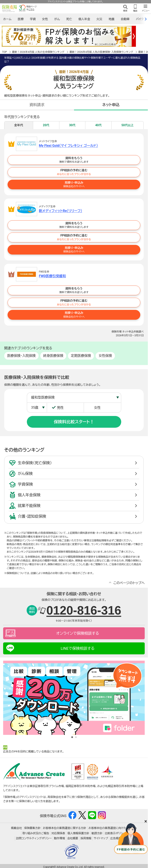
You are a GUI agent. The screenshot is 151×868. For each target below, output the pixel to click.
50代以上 (128, 125)
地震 (112, 19)
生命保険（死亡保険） (35, 463)
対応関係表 (58, 833)
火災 (99, 19)
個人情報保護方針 (78, 833)
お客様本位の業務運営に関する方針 (65, 828)
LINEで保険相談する (78, 648)
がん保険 (25, 474)
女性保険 (105, 356)
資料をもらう (74, 160)
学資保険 (25, 484)
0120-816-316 (84, 610)
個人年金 (84, 19)
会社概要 (73, 839)
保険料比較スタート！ (74, 422)
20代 (46, 125)
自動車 (125, 19)
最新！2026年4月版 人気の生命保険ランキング (38, 52)
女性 (45, 19)
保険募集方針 (33, 828)
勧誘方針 (97, 833)
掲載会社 (17, 828)
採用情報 (86, 839)
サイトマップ (101, 839)
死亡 (69, 19)
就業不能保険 (29, 506)
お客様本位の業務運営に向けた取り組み (113, 828)
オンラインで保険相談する (78, 633)
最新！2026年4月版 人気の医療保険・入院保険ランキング (101, 52)
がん (57, 19)
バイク (140, 19)
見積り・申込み (74, 185)
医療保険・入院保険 (21, 356)
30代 (72, 125)
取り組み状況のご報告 (36, 833)
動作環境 (60, 839)
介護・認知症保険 (32, 516)
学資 (33, 19)
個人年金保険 (29, 495)
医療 (21, 19)
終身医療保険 (53, 356)
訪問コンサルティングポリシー (34, 839)
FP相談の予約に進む (74, 172)
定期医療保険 (81, 356)
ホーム (7, 19)
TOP (5, 52)
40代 (98, 125)
